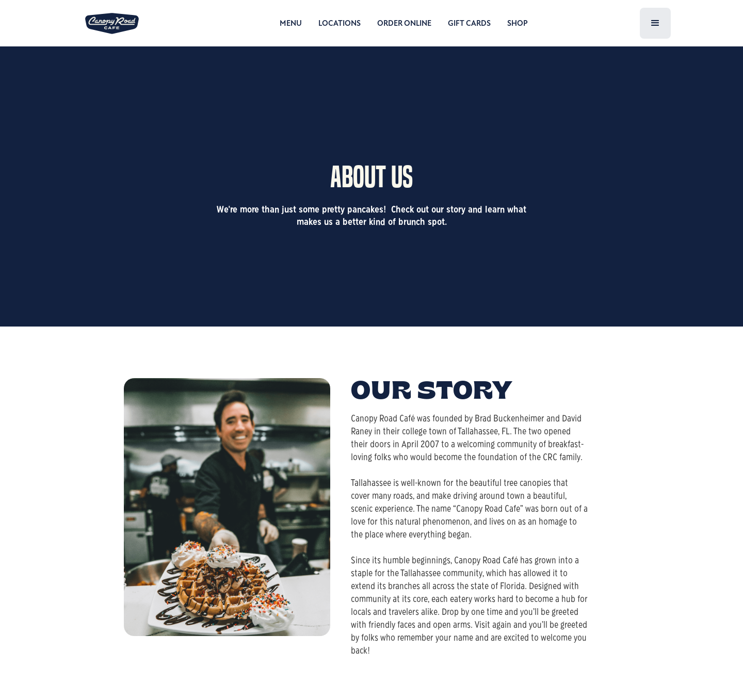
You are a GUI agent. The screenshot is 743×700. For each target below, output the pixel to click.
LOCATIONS (340, 23)
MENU (291, 23)
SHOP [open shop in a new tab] (518, 23)
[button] (655, 23)
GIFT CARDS (469, 23)
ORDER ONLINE (404, 23)
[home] (112, 23)
